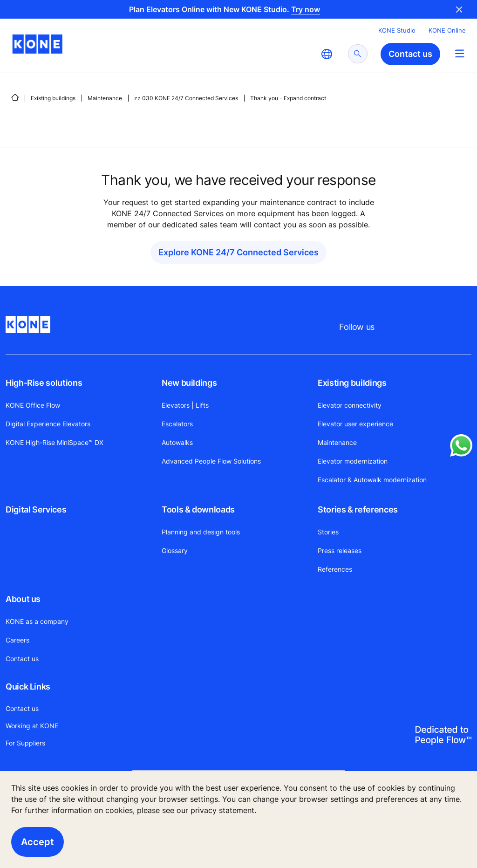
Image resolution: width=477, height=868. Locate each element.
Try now (306, 9)
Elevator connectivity (350, 405)
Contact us (22, 659)
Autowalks (177, 442)
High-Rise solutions (44, 383)
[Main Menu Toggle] (460, 53)
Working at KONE (32, 726)
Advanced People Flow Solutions (211, 461)
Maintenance (105, 98)
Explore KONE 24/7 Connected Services (238, 252)
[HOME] (15, 97)
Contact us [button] (410, 54)
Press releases (340, 550)
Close (459, 9)
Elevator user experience (355, 424)
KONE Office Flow (33, 405)
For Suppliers (25, 743)
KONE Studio (397, 30)
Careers (17, 640)
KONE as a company (37, 621)
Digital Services (36, 509)
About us (23, 599)
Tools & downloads (198, 509)
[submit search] (358, 54)
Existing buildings (53, 98)
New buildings (189, 383)
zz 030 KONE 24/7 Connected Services (186, 98)
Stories (328, 532)
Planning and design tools (201, 532)
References (335, 569)
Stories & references (358, 509)
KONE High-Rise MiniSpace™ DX (55, 442)
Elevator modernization (353, 461)
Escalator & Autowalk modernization (372, 480)
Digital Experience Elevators (48, 424)
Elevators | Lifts (185, 405)
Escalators (177, 424)
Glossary (175, 550)
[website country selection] (327, 54)
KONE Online (447, 30)
